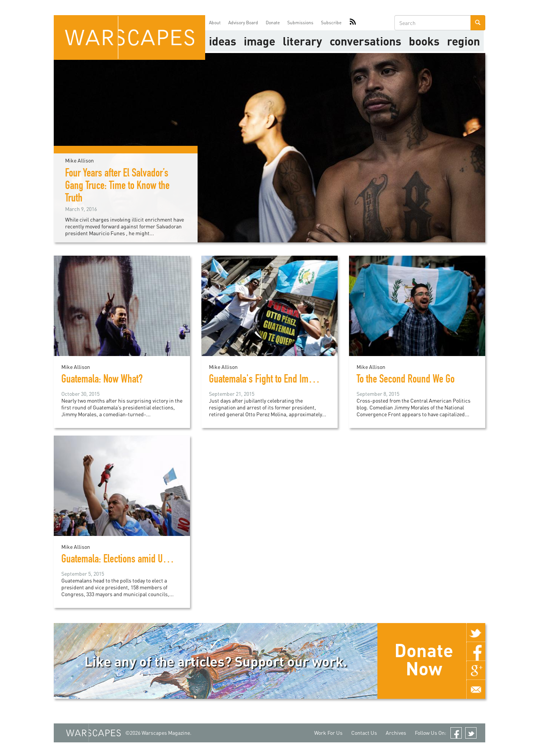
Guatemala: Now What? (102, 380)
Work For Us (328, 733)
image (259, 41)
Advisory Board (243, 23)
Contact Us (364, 733)
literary (302, 41)
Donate (273, 23)
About (215, 23)
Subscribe (331, 23)
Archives (396, 733)
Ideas (223, 41)
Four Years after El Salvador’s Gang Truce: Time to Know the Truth (117, 187)
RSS (353, 23)
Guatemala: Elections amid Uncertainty (130, 560)
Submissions (300, 23)
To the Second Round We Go (406, 380)
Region (463, 41)
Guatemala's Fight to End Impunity (270, 380)
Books (424, 41)
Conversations (365, 41)
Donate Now (424, 659)
